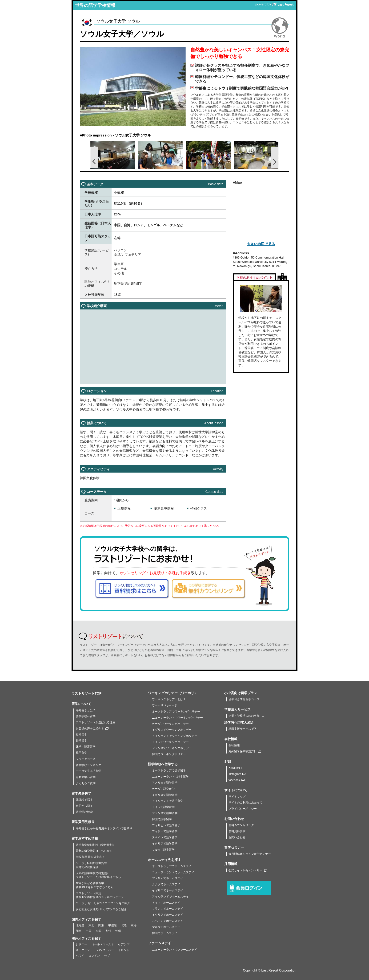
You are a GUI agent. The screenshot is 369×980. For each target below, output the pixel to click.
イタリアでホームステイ (168, 915)
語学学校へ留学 (86, 716)
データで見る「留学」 (90, 771)
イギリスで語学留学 (165, 795)
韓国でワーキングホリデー (169, 754)
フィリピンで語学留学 (166, 825)
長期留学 (81, 741)
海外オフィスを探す (86, 939)
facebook (237, 780)
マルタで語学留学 (163, 850)
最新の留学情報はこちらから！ (96, 851)
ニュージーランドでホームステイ (173, 872)
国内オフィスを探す (86, 919)
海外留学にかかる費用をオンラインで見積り (104, 828)
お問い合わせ (237, 837)
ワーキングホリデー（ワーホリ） (173, 693)
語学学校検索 (84, 812)
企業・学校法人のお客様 (246, 716)
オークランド (84, 950)
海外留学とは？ (86, 710)
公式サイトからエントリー (248, 870)
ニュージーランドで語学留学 (170, 777)
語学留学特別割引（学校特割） (96, 845)
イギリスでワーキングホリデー (172, 730)
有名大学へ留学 (86, 777)
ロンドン (94, 956)
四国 (98, 931)
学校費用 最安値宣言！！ (92, 857)
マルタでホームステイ (166, 927)
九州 (108, 931)
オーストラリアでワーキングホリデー (176, 712)
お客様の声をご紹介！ (92, 729)
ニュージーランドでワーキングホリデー (177, 718)
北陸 (124, 925)
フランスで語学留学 (165, 813)
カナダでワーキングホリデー (170, 724)
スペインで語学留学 (165, 837)
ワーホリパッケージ (165, 705)
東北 (91, 925)
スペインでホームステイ (168, 921)
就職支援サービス (242, 729)
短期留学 (81, 735)
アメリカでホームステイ (168, 878)
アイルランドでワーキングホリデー (175, 736)
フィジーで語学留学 (165, 831)
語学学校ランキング (88, 765)
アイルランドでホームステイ (170, 897)
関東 (101, 925)
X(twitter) (236, 768)
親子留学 (81, 753)
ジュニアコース (86, 759)
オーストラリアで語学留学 (169, 770)
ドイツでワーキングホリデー (170, 742)
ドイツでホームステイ (166, 903)
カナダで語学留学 (163, 789)
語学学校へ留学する (163, 764)
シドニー (81, 944)
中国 (88, 931)
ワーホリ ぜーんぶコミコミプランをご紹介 (103, 903)
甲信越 (112, 925)
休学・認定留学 (86, 747)
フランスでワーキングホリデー (172, 748)
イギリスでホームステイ (168, 890)
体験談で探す (84, 800)
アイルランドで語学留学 (168, 801)
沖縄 (118, 931)
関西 (79, 931)
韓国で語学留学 (162, 819)
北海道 (80, 925)
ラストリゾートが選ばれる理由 (96, 722)
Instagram (237, 774)
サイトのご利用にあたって (245, 803)
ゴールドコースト (103, 944)
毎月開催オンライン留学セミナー (250, 854)
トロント (124, 950)
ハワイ (80, 956)
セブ (107, 956)
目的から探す (84, 806)
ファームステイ (160, 943)
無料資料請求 (237, 831)
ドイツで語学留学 (163, 807)
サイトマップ (237, 797)
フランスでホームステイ (168, 909)
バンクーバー (105, 950)
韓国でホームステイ (165, 933)
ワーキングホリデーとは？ (169, 699)
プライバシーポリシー (243, 809)
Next (275, 157)
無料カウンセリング (241, 825)
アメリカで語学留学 (165, 783)
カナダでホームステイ (166, 884)
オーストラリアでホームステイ (172, 866)
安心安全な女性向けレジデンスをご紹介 (101, 909)
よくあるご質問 (86, 783)
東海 (134, 925)
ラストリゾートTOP (86, 693)
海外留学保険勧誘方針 (245, 751)
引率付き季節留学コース (244, 699)
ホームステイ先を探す (164, 860)
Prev (94, 157)
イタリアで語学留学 (165, 844)
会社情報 (234, 745)
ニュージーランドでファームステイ (175, 950)
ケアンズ (124, 944)
